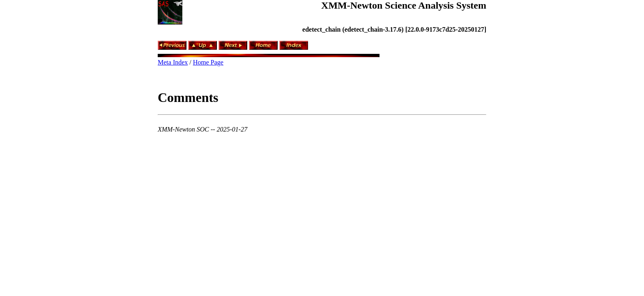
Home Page (208, 62)
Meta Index (173, 62)
